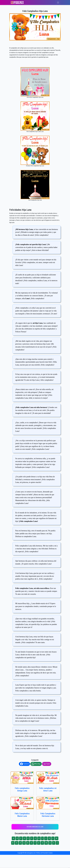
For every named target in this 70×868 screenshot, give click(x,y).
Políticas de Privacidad (42, 853)
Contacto (50, 853)
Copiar (47, 764)
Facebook (24, 764)
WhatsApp (36, 764)
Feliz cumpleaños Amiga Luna (22, 789)
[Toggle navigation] (58, 3)
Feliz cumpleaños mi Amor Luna (48, 789)
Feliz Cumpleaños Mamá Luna (22, 815)
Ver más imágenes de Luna (35, 827)
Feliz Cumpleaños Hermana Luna (48, 815)
